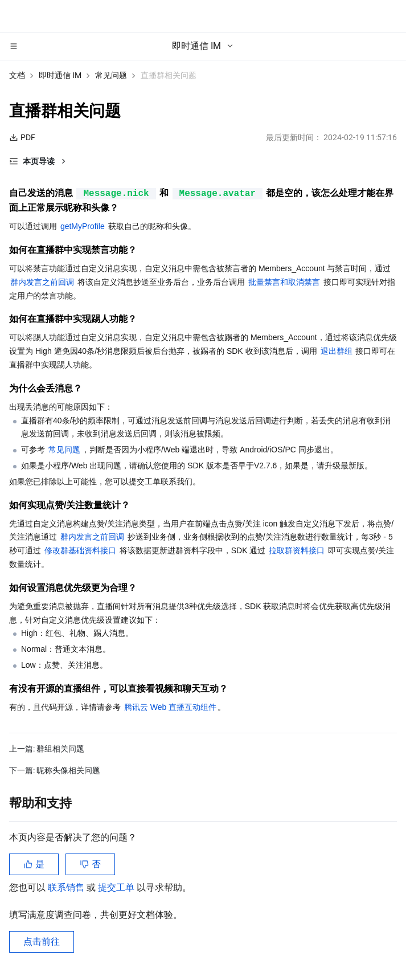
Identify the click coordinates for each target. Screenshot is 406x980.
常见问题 (111, 75)
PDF (22, 137)
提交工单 (117, 887)
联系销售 (67, 887)
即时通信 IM (60, 75)
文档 (17, 75)
